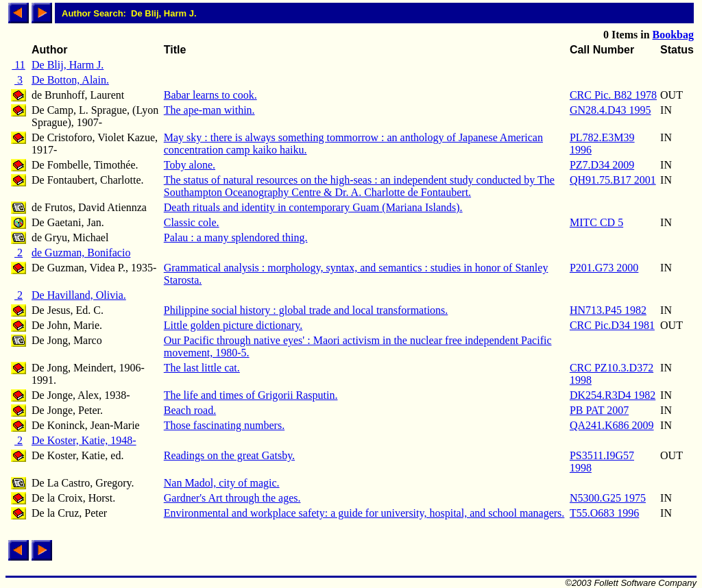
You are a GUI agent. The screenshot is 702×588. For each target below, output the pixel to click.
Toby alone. (190, 165)
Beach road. (190, 410)
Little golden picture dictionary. (233, 325)
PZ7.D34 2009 (602, 165)
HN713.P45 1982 (608, 310)
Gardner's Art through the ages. (232, 498)
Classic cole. (192, 222)
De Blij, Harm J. (68, 65)
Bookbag (673, 35)
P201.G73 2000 (604, 268)
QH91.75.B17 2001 (613, 180)
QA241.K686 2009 (612, 425)
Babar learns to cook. (210, 95)
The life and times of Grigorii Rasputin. (251, 395)
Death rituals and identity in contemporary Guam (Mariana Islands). (313, 207)
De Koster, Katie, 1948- (84, 440)
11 (18, 65)
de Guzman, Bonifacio (81, 253)
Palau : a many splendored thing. (236, 237)
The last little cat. (202, 368)
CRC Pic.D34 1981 (612, 325)
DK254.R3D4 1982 (613, 395)
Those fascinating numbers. (224, 425)
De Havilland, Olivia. (79, 295)
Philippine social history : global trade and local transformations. (306, 310)
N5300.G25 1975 (608, 498)
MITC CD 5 (596, 222)
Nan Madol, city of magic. (222, 483)
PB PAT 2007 (599, 410)
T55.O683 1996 (604, 513)
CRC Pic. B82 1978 (613, 95)
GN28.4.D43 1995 (610, 110)
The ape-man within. (209, 110)
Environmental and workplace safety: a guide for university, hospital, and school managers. (364, 513)
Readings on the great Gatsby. (229, 455)
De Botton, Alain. (70, 80)
